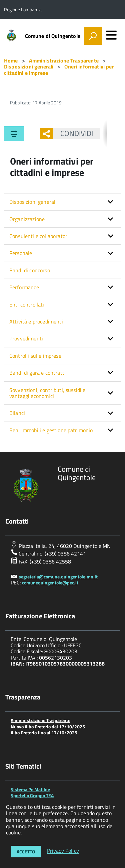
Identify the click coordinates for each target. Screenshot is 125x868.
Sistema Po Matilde (30, 789)
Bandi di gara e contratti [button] (37, 373)
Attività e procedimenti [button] (36, 321)
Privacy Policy (63, 851)
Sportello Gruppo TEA (32, 795)
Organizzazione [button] (27, 219)
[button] (110, 236)
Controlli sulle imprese (35, 356)
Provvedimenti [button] (26, 338)
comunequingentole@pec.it (50, 583)
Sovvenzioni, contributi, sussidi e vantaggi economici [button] (47, 393)
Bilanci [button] (17, 413)
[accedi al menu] (111, 35)
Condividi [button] (73, 133)
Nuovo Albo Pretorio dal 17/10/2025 (48, 727)
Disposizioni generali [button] (33, 202)
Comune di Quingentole (53, 36)
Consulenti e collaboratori (65, 236)
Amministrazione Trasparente (40, 720)
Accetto (26, 852)
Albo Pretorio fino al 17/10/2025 (44, 733)
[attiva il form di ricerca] (93, 36)
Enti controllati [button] (27, 305)
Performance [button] (24, 287)
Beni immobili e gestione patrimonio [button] (51, 430)
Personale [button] (21, 253)
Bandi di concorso (30, 270)
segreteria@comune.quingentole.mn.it (58, 577)
